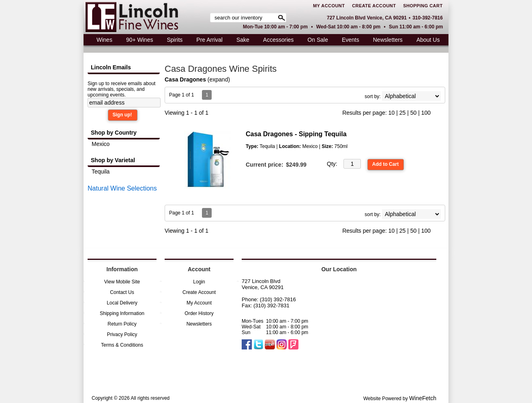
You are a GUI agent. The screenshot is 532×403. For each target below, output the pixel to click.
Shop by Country (114, 133)
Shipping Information (122, 313)
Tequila (101, 171)
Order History (199, 313)
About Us (426, 41)
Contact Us (122, 292)
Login (199, 282)
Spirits (172, 41)
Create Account (374, 6)
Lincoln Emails (111, 67)
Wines (102, 41)
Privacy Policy (122, 334)
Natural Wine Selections (122, 188)
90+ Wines (137, 41)
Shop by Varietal (113, 160)
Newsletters (388, 40)
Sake (243, 40)
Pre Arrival (207, 41)
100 (426, 113)
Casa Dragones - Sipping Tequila (296, 134)
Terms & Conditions (122, 345)
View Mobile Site (122, 282)
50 (414, 113)
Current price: (265, 165)
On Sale (318, 40)
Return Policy (122, 324)
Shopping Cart (423, 6)
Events (351, 40)
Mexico (101, 144)
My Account (329, 6)
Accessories (276, 41)
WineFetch (423, 398)
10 (392, 113)
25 (403, 113)
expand (219, 79)
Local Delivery (122, 303)
